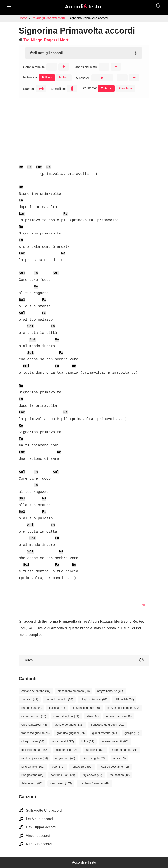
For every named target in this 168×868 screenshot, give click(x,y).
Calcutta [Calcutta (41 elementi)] (57, 708)
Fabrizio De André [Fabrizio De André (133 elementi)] (69, 725)
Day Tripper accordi (41, 827)
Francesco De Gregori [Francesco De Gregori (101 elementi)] (108, 725)
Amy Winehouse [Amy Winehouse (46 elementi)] (110, 691)
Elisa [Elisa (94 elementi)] (93, 716)
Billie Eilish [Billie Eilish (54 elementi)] (124, 699)
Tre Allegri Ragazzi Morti (46, 40)
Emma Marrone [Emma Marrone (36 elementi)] (119, 716)
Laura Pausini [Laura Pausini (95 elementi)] (63, 741)
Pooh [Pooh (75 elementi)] (58, 767)
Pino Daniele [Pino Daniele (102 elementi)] (33, 767)
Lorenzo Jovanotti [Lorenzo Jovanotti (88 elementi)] (115, 741)
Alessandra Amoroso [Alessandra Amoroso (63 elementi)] (74, 691)
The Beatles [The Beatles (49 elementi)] (120, 775)
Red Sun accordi (39, 844)
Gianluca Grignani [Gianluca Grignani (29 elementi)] (71, 733)
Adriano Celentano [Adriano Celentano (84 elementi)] (36, 691)
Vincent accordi (38, 836)
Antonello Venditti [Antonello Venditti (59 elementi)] (59, 699)
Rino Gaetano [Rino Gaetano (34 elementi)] (32, 775)
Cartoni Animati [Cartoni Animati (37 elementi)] (34, 716)
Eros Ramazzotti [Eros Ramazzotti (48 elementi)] (34, 725)
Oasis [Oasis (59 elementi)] (119, 758)
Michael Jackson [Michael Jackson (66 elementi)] (35, 758)
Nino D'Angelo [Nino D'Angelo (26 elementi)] (94, 758)
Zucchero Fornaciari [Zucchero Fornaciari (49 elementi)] (94, 783)
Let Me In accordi (39, 819)
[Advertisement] (84, 129)
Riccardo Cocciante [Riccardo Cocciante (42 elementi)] (114, 767)
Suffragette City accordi (44, 810)
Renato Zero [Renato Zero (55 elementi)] (82, 767)
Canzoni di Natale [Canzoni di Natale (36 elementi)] (86, 708)
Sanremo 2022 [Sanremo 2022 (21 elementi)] (63, 775)
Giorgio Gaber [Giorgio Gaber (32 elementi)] (33, 741)
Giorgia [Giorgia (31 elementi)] (132, 733)
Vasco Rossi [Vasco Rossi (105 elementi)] (61, 783)
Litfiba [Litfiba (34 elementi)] (88, 741)
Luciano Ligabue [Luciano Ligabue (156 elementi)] (35, 750)
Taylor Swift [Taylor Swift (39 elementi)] (92, 775)
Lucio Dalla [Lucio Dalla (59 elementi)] (95, 750)
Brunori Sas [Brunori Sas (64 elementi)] (31, 708)
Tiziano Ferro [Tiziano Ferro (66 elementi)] (32, 783)
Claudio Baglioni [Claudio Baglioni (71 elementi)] (66, 716)
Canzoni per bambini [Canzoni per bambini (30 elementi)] (123, 708)
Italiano (47, 78)
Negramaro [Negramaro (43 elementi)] (65, 758)
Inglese (64, 78)
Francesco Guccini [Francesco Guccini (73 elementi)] (35, 733)
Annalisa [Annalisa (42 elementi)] (30, 699)
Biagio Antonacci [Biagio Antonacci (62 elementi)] (94, 699)
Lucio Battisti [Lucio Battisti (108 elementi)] (67, 750)
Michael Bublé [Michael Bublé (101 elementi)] (124, 750)
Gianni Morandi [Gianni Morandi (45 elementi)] (105, 733)
